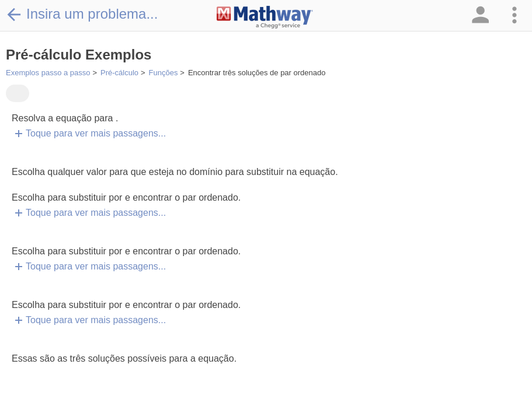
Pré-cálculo (119, 73)
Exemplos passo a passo (48, 73)
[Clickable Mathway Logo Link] (265, 17)
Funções (164, 73)
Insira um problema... (82, 14)
